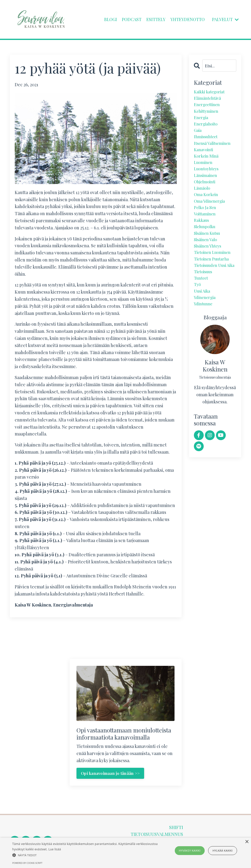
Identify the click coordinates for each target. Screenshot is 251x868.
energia (202, 120)
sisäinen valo (207, 255)
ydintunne (205, 332)
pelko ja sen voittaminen (206, 223)
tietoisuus (205, 297)
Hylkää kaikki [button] (223, 850)
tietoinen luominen (215, 269)
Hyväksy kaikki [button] (190, 850)
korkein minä (207, 163)
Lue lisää (55, 849)
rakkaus (202, 233)
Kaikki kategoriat (211, 92)
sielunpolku (206, 240)
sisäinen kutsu (209, 248)
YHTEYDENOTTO (186, 19)
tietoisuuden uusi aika (213, 286)
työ (198, 311)
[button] (86, 855)
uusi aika (203, 318)
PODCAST (127, 19)
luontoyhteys (208, 177)
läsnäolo (203, 198)
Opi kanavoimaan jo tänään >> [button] (111, 773)
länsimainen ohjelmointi (207, 188)
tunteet (202, 304)
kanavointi (205, 156)
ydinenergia (206, 325)
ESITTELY (153, 19)
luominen (204, 170)
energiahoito (207, 127)
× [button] (247, 842)
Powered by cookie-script (27, 863)
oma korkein (207, 205)
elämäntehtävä (209, 99)
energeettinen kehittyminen (209, 110)
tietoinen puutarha (214, 276)
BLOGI (106, 19)
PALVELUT (225, 19)
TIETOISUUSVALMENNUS (157, 835)
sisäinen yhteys (210, 261)
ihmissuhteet (207, 142)
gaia (198, 135)
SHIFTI (176, 828)
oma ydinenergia (211, 212)
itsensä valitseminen (215, 149)
